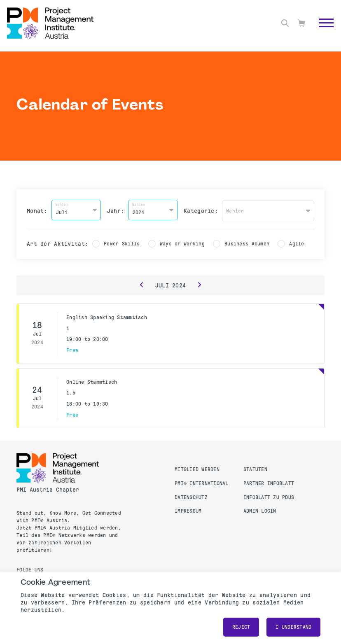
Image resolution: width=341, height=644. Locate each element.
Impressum (188, 510)
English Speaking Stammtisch (107, 316)
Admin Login (260, 510)
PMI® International (202, 482)
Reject (241, 627)
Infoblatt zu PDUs (269, 496)
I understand (293, 627)
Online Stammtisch (92, 380)
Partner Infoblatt (269, 482)
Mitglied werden (197, 468)
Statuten (255, 468)
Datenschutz (191, 496)
